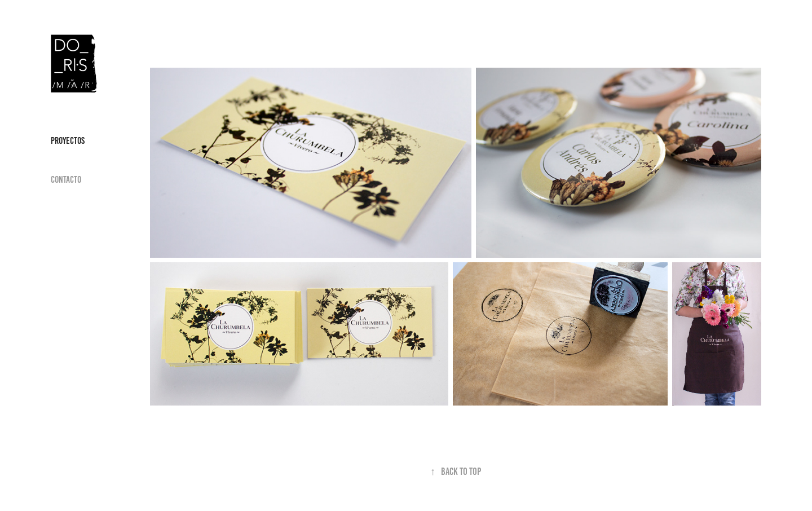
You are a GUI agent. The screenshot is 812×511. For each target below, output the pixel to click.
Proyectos (68, 140)
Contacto (66, 179)
